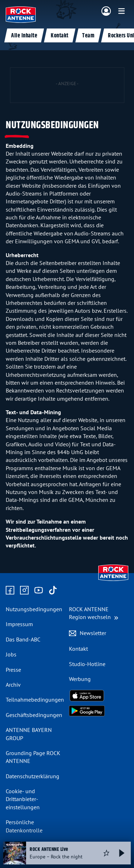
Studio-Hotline (87, 664)
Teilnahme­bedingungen (35, 700)
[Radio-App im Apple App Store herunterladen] (99, 696)
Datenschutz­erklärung (33, 776)
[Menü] (121, 11)
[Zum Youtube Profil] (39, 591)
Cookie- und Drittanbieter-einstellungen (23, 799)
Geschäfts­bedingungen (34, 715)
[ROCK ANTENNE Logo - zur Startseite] (21, 15)
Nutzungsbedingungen (34, 609)
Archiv (13, 685)
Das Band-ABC (23, 639)
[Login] (106, 11)
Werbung (80, 679)
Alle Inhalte (24, 36)
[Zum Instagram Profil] (24, 591)
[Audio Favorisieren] (106, 853)
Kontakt (60, 36)
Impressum (19, 624)
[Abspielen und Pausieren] (122, 853)
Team (88, 36)
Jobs (11, 654)
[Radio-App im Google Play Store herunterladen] (99, 711)
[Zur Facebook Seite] (10, 591)
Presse (13, 670)
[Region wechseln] (94, 613)
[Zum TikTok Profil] (53, 591)
